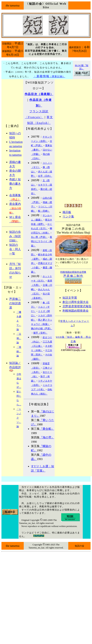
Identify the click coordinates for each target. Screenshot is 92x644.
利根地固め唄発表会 (76, 311)
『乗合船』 (47, 429)
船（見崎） (44, 211)
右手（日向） (45, 176)
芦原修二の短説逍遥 (15, 303)
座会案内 (15, 208)
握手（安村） (40, 333)
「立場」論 (19, 338)
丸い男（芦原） (39, 237)
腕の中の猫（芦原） (42, 328)
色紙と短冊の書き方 (15, 184)
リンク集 (68, 217)
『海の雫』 (47, 437)
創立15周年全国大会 (76, 302)
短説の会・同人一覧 (15, 249)
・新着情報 (49, 76)
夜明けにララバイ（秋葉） (42, 241)
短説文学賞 (70, 298)
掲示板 (67, 212)
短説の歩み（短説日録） (15, 236)
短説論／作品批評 (15, 367)
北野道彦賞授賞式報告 (77, 306)
